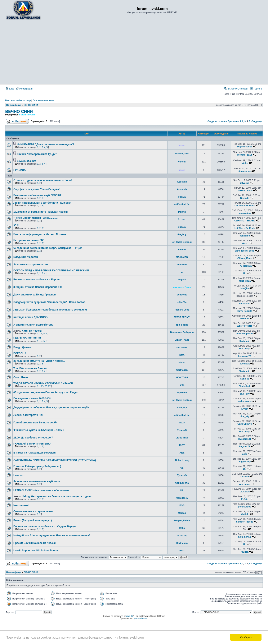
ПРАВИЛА (20, 170)
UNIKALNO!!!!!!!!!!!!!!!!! (27, 338)
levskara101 (245, 439)
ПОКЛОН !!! (20, 353)
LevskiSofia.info (27, 161)
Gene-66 (245, 318)
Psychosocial (245, 147)
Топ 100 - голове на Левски (30, 368)
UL (245, 273)
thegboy (182, 234)
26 (46, 386)
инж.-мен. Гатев (182, 287)
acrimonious (245, 401)
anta (182, 385)
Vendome (245, 236)
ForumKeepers (27, 115)
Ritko (182, 528)
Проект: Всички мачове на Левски (35, 543)
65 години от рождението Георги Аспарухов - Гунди (45, 392)
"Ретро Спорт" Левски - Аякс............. (36, 218)
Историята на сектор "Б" (29, 240)
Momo (182, 362)
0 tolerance (245, 171)
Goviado (245, 198)
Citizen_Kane (245, 258)
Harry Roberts (245, 311)
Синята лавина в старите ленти (33, 511)
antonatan (245, 303)
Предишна (233, 121)
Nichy (245, 163)
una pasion (245, 213)
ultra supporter (245, 333)
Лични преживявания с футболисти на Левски (42, 203)
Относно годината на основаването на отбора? (43, 180)
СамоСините (245, 424)
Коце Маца (245, 281)
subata (182, 197)
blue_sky (245, 394)
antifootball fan (182, 204)
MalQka (245, 288)
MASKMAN (182, 257)
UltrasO (245, 477)
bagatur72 (245, 446)
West (245, 243)
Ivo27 (182, 423)
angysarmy (245, 461)
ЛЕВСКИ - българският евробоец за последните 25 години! (50, 310)
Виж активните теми (43, 100)
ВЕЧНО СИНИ (31, 105)
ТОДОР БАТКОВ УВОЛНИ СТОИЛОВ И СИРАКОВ (43, 383)
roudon (245, 552)
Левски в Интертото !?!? (28, 415)
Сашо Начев (21, 377)
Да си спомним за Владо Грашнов (35, 295)
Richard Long (182, 310)
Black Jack (245, 386)
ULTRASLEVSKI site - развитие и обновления (41, 490)
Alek (182, 453)
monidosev (182, 498)
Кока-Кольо (245, 537)
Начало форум (14, 105)
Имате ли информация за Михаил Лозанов (40, 234)
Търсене (256, 89)
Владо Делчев (22, 347)
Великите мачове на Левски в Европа (37, 280)
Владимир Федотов (26, 257)
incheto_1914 (182, 153)
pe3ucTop (182, 302)
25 (42, 386)
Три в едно (182, 325)
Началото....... (22, 475)
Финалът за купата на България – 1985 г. (39, 430)
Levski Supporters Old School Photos (36, 551)
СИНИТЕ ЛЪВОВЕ (245, 221)
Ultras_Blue (182, 438)
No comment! (21, 505)
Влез (10, 89)
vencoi (182, 162)
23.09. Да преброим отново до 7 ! (34, 438)
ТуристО (182, 430)
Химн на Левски (32, 331)
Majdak (182, 280)
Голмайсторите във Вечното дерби (35, 423)
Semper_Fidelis (182, 520)
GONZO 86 (182, 377)
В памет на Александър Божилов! (35, 453)
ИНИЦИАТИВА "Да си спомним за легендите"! (45, 144)
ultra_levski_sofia (245, 251)
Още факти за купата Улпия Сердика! (37, 189)
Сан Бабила (182, 483)
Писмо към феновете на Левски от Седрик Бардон (45, 526)
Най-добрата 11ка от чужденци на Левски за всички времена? (52, 535)
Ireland (182, 212)
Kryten (245, 409)
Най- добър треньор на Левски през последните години (57, 496)
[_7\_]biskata (245, 266)
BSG (182, 505)
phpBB (130, 616)
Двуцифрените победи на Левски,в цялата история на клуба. (52, 408)
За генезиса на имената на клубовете (37, 481)
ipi (182, 272)
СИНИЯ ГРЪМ (245, 190)
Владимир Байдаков (182, 332)
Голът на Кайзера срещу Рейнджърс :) (37, 466)
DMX (182, 355)
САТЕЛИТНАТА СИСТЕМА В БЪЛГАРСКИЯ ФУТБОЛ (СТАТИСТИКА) (55, 460)
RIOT (182, 445)
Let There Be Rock (245, 206)
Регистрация (24, 89)
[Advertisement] (134, 52)
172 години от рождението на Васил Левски (41, 212)
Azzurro (182, 219)
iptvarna (245, 183)
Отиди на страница (217, 121)
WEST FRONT (182, 317)
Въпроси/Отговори (236, 89)
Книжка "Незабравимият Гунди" (37, 154)
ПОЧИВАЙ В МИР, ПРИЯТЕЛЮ (32, 444)
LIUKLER (245, 492)
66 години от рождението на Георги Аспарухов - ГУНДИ (48, 248)
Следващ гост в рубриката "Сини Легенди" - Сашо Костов (49, 302)
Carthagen (182, 370)
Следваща (257, 121)
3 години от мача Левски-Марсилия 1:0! (38, 287)
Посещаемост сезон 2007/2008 (32, 399)
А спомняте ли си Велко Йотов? (33, 325)
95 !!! (16, 225)
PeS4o (245, 499)
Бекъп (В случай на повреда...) (33, 520)
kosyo (182, 145)
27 (49, 386)
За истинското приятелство (31, 264)
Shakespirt (245, 341)
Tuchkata (245, 364)
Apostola (182, 182)
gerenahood (245, 507)
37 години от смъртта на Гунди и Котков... (39, 361)
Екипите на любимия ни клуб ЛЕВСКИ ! (38, 195)
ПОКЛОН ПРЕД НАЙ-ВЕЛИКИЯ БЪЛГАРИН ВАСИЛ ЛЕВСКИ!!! (51, 271)
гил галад (182, 347)
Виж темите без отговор (18, 100)
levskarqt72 (245, 356)
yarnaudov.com (141, 618)
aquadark (182, 392)
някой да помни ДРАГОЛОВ (30, 317)
